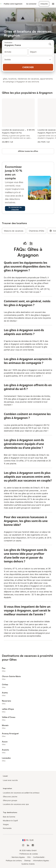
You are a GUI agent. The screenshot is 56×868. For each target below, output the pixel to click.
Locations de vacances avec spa (16, 804)
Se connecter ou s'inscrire (15, 208)
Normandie (7, 828)
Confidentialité (39, 857)
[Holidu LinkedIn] (28, 845)
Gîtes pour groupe (10, 800)
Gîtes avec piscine (10, 797)
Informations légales (41, 860)
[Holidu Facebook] (33, 845)
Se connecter (31, 4)
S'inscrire (44, 4)
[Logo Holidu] (1, 4)
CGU (29, 857)
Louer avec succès (10, 780)
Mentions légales (18, 857)
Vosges (6, 824)
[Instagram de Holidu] (23, 845)
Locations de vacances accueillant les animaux (21, 793)
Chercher (28, 67)
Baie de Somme (9, 817)
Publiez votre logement (13, 4)
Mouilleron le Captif (10, 821)
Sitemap (27, 860)
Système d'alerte (28, 864)
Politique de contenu (14, 860)
